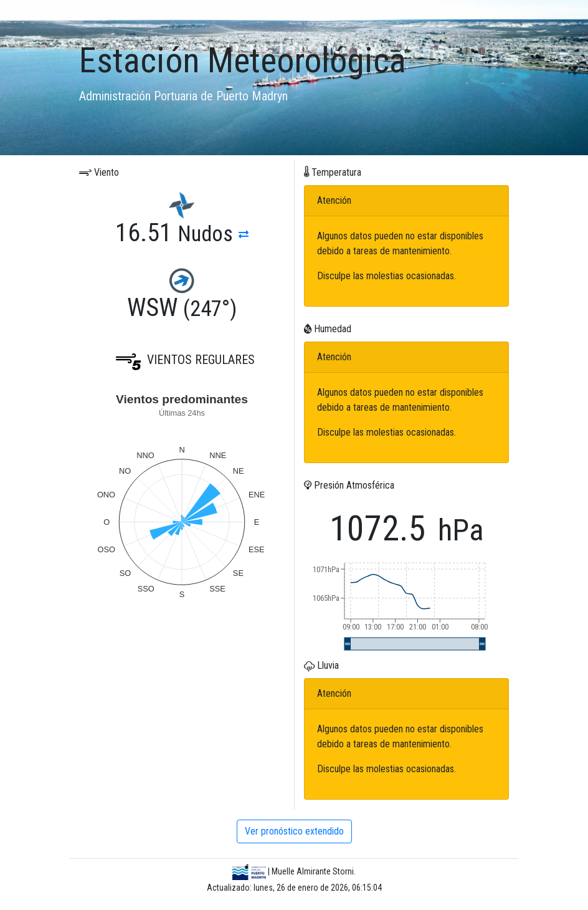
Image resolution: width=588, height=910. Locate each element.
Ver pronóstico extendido (294, 831)
